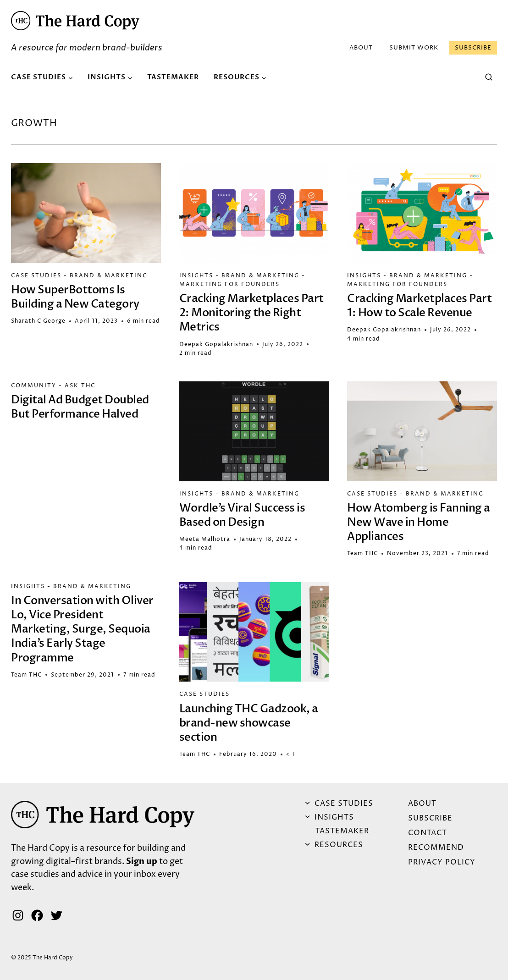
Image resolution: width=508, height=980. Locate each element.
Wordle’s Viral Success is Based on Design (242, 515)
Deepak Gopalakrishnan (216, 344)
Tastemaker (173, 77)
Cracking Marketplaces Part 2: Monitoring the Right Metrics (251, 313)
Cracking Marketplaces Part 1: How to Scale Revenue (419, 306)
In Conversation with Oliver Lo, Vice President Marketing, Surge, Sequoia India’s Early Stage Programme (82, 629)
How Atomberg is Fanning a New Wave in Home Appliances (419, 522)
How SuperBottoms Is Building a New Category (75, 297)
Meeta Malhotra (205, 539)
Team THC (362, 553)
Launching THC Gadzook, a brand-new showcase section (249, 723)
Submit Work (414, 48)
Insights (196, 276)
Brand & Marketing (109, 276)
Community (34, 386)
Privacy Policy (442, 862)
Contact (428, 833)
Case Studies (36, 276)
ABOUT (361, 48)
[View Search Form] (489, 77)
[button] (75, 21)
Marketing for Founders (229, 284)
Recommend (436, 848)
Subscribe (473, 48)
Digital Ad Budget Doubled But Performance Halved (80, 407)
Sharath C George (38, 321)
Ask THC (80, 386)
